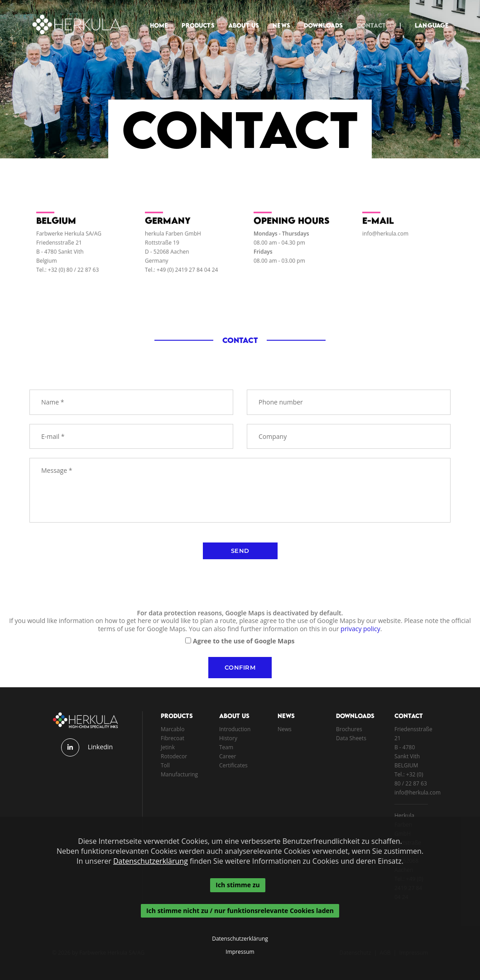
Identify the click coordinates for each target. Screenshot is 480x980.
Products (193, 16)
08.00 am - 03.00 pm (279, 265)
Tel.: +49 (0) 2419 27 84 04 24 (181, 274)
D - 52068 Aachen (167, 256)
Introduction (235, 729)
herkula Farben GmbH (173, 238)
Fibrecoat (173, 738)
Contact (366, 16)
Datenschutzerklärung (151, 861)
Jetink (168, 747)
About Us (238, 16)
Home (154, 16)
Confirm (240, 667)
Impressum (240, 952)
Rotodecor (174, 756)
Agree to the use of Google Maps (244, 641)
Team (226, 747)
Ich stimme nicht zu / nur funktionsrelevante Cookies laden (240, 911)
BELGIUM (406, 765)
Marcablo (173, 729)
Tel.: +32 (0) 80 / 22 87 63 (67, 274)
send (240, 551)
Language (427, 16)
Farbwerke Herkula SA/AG (69, 238)
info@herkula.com (385, 238)
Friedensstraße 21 (59, 247)
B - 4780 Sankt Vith (60, 256)
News (276, 16)
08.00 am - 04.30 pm (279, 247)
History (228, 738)
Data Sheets (351, 738)
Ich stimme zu (238, 885)
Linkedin (100, 747)
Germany (157, 265)
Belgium (47, 265)
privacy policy (360, 629)
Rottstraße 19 (162, 247)
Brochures (349, 729)
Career (228, 756)
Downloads (318, 16)
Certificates (233, 765)
